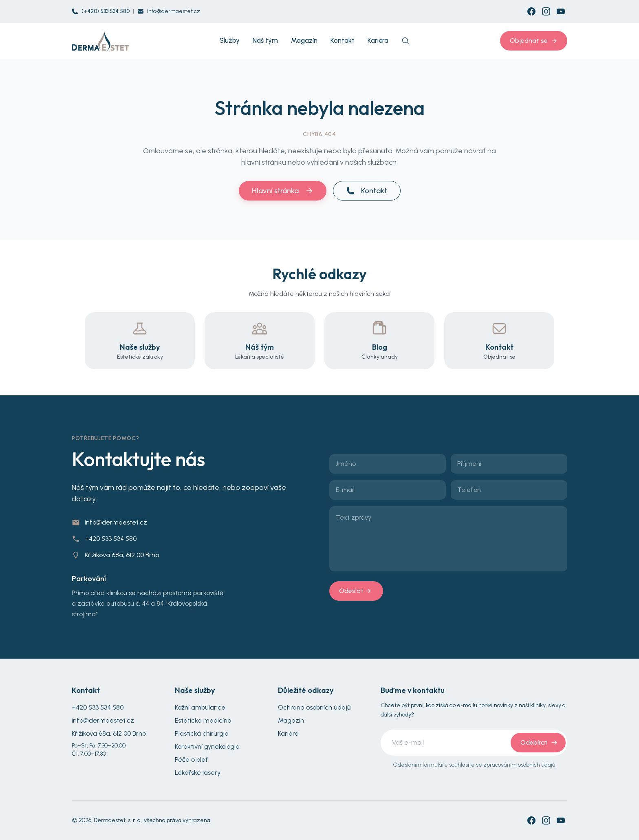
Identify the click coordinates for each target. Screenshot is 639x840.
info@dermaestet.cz (174, 11)
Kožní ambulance (200, 707)
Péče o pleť (191, 760)
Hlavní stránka (283, 191)
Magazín (291, 720)
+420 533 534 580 (111, 539)
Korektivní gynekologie (207, 746)
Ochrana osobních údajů (314, 707)
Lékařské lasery (198, 773)
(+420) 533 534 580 (106, 11)
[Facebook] (531, 11)
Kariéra (288, 733)
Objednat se (534, 41)
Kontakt (367, 191)
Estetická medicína (203, 720)
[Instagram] (546, 11)
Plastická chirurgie (202, 733)
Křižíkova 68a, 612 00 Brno (122, 555)
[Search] (405, 41)
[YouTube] (561, 11)
